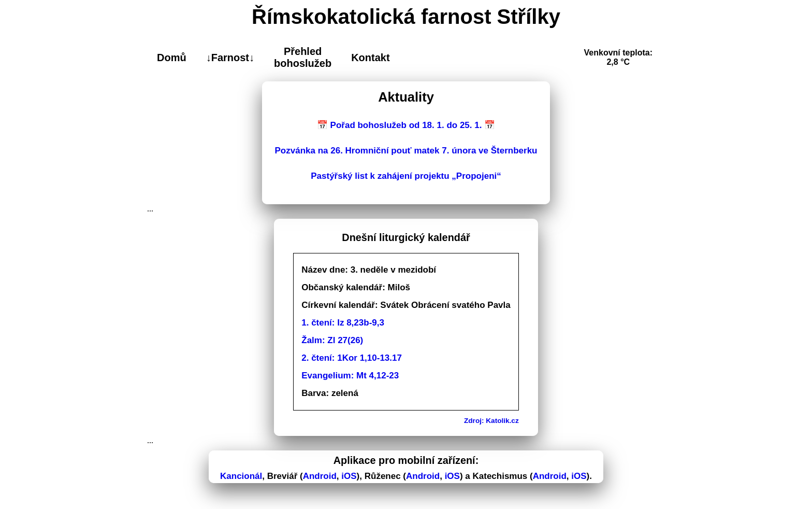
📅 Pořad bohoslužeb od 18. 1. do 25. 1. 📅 (406, 125)
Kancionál (241, 476)
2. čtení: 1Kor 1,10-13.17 (352, 358)
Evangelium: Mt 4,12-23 (350, 376)
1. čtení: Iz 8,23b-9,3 (343, 323)
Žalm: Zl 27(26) (332, 340)
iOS (349, 476)
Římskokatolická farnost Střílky (406, 17)
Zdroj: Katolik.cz (491, 421)
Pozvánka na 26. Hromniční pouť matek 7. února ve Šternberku (406, 151)
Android (320, 476)
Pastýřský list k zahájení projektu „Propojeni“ (406, 176)
